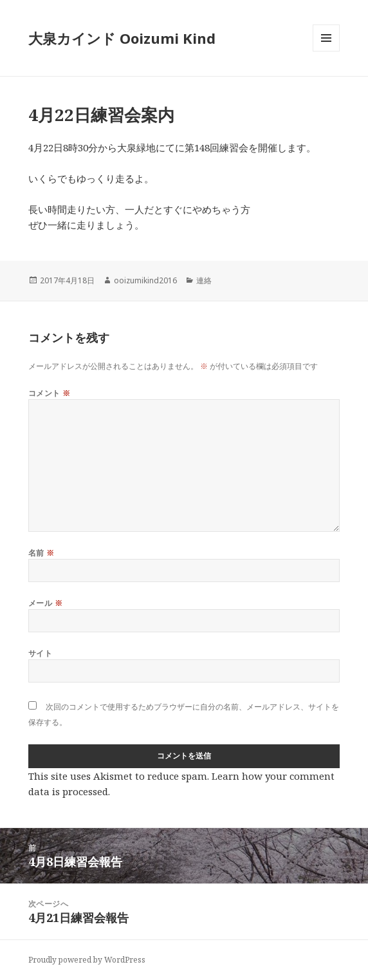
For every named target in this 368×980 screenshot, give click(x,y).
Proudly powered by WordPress (87, 960)
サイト (40, 653)
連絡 (204, 280)
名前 (41, 553)
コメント (50, 393)
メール (45, 603)
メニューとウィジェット (326, 51)
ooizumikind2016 (145, 280)
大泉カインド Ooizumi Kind (129, 38)
